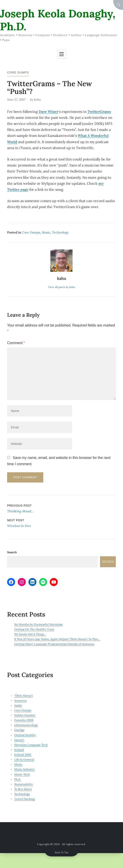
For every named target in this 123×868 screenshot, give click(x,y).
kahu (37, 99)
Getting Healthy (25, 735)
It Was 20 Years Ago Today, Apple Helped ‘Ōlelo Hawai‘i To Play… (57, 639)
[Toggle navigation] (61, 54)
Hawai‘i (19, 740)
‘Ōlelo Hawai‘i (24, 696)
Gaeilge (19, 730)
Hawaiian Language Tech (31, 745)
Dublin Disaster (25, 715)
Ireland (19, 750)
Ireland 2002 (23, 755)
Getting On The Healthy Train (34, 629)
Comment (16, 343)
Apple (18, 705)
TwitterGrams (99, 112)
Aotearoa (20, 701)
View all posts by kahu (61, 287)
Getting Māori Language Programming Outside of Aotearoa (54, 644)
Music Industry (24, 769)
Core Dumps (18, 72)
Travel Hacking (24, 799)
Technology (60, 232)
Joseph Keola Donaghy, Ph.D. (58, 20)
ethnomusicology (26, 725)
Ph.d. (18, 779)
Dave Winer (48, 112)
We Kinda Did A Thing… (30, 634)
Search (12, 552)
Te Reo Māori (23, 789)
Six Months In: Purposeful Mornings (38, 624)
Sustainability (24, 784)
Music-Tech (22, 774)
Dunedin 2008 (24, 720)
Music (46, 232)
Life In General (24, 759)
